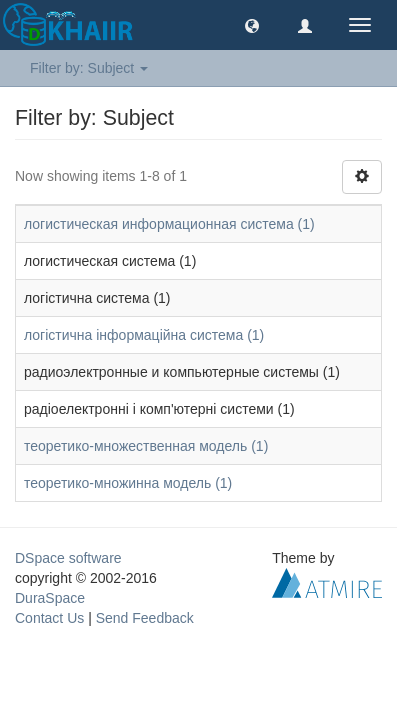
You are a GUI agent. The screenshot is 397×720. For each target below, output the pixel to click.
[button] (252, 25)
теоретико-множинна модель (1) (128, 483)
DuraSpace (50, 598)
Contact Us (49, 618)
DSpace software (68, 558)
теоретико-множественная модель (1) (146, 446)
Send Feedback (145, 618)
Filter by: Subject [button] (89, 68)
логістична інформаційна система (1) (144, 335)
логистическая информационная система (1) (169, 224)
